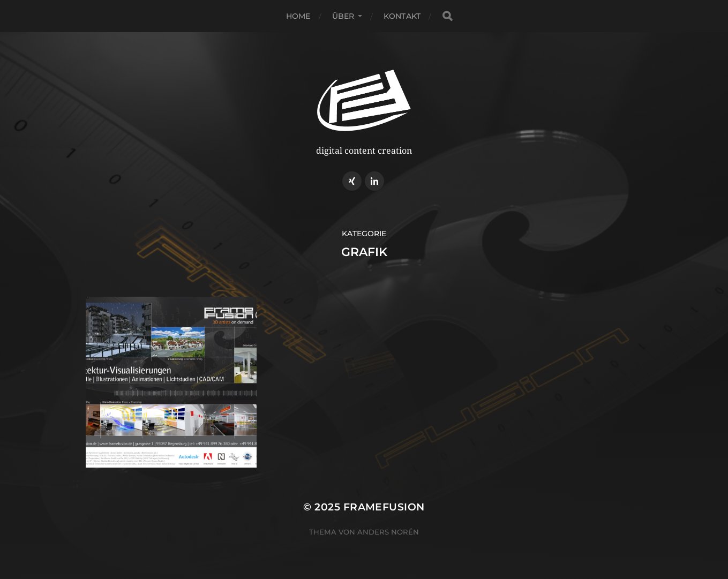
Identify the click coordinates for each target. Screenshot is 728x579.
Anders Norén (388, 532)
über (343, 16)
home (298, 16)
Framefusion (384, 507)
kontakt (402, 16)
